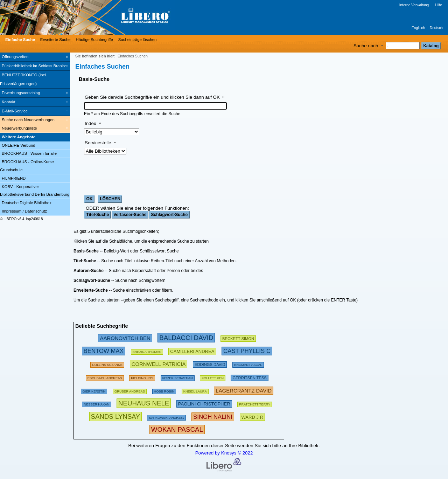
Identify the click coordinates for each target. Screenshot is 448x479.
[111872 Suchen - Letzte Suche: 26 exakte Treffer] (195, 390)
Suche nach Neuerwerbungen (28, 120)
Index (90, 123)
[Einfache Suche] (19, 40)
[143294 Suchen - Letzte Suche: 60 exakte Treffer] (94, 390)
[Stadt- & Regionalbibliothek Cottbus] (105, 18)
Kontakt (9, 102)
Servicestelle (98, 143)
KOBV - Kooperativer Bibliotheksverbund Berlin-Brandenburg (35, 191)
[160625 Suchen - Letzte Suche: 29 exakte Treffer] (107, 364)
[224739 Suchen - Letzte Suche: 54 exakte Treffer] (159, 364)
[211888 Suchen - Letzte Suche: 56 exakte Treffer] (249, 377)
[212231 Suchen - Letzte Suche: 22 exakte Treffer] (204, 403)
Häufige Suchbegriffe (94, 40)
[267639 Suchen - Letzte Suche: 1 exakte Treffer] (213, 416)
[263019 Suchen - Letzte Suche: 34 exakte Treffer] (104, 351)
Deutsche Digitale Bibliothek (27, 203)
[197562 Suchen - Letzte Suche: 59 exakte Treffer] (105, 377)
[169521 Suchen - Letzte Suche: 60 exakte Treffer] (213, 377)
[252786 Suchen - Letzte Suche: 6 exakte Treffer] (247, 351)
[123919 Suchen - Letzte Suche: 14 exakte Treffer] (248, 364)
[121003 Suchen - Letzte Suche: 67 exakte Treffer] (130, 390)
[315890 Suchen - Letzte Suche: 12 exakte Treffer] (177, 429)
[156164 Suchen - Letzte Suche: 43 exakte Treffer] (142, 377)
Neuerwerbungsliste (19, 128)
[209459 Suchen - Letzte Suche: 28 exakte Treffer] (238, 338)
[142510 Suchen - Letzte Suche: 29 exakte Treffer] (166, 416)
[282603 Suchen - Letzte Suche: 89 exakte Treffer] (186, 338)
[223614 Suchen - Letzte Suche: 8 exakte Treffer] (253, 416)
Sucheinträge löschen (138, 40)
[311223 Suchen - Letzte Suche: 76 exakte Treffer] (144, 403)
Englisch (418, 28)
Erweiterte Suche (55, 40)
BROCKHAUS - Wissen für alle (29, 153)
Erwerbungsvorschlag (21, 93)
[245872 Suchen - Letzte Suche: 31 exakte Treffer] (125, 338)
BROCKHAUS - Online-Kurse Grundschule (27, 166)
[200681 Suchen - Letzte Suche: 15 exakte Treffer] (210, 364)
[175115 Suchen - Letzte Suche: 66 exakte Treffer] (255, 403)
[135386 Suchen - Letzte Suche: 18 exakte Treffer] (164, 390)
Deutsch (436, 28)
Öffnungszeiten (15, 57)
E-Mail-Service (15, 111)
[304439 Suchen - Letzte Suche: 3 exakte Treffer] (115, 416)
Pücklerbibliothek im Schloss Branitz (34, 66)
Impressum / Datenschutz (24, 211)
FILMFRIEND (14, 178)
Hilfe (439, 5)
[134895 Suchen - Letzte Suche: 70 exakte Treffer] (178, 377)
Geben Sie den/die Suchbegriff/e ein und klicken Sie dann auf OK (152, 97)
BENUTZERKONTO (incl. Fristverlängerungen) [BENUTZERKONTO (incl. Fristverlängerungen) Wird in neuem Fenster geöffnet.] (23, 79)
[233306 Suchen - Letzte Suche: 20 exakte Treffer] (244, 390)
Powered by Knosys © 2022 (224, 453)
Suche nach (366, 46)
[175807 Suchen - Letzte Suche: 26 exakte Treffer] (147, 351)
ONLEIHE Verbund (19, 145)
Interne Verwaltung (414, 5)
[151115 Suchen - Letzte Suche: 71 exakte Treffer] (96, 403)
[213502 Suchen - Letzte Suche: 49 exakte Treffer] (192, 351)
